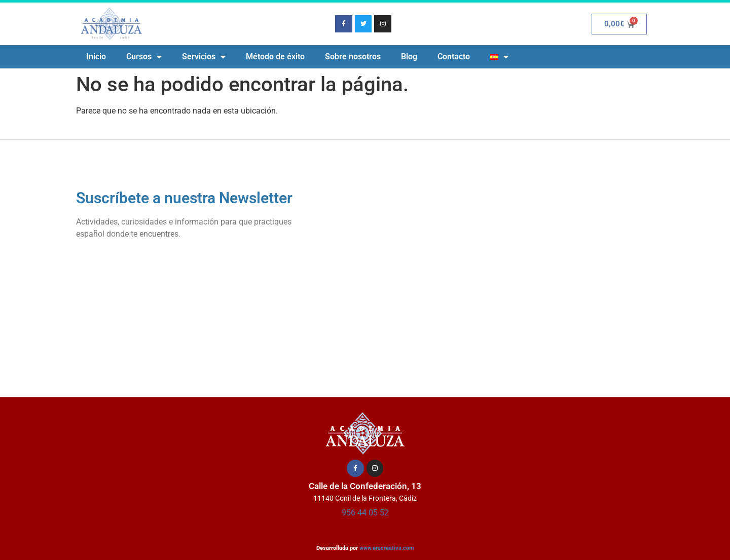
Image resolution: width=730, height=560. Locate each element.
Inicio (96, 57)
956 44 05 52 (365, 513)
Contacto (454, 57)
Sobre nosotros (353, 57)
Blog (409, 57)
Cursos (144, 57)
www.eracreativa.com (387, 548)
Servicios (204, 57)
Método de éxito (275, 57)
